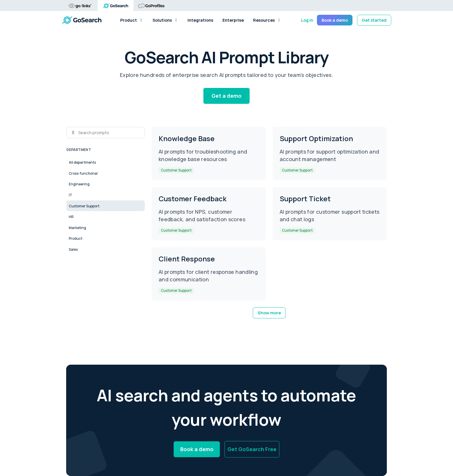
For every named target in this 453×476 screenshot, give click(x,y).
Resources (267, 20)
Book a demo (335, 20)
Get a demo (226, 96)
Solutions (165, 20)
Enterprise (233, 20)
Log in (307, 20)
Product (132, 20)
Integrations (200, 20)
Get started (374, 20)
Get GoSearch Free (252, 449)
